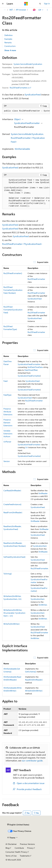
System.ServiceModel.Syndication (28, 64)
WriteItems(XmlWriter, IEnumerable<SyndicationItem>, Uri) (14, 613)
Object (17, 119)
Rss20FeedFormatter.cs (20, 88)
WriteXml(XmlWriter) (34, 691)
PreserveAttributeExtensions (8, 412)
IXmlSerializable (22, 149)
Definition (9, 35)
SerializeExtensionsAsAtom (8, 434)
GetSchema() (31, 672)
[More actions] (47, 10)
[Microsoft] (26, 4)
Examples (8, 39)
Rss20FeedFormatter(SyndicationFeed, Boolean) (13, 290)
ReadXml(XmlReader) (34, 680)
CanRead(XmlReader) (12, 490)
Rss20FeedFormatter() (13, 273)
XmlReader (43, 493)
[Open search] (40, 4)
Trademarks (25, 856)
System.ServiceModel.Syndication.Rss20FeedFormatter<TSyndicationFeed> (28, 138)
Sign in (47, 3)
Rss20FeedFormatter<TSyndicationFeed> (22, 244)
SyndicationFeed (33, 94)
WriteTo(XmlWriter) (12, 624)
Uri (26, 447)
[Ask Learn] (34, 10)
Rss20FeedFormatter (36, 279)
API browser (21, 10)
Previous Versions (27, 844)
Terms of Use (11, 856)
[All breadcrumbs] (5, 10)
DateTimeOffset (31, 370)
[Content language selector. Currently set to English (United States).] (18, 825)
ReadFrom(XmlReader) (13, 512)
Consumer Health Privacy (16, 852)
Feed (5, 381)
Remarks (8, 42)
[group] (26, 111)
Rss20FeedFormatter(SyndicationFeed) (13, 310)
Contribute (19, 848)
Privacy (30, 848)
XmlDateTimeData (35, 367)
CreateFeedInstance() (12, 504)
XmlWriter (43, 605)
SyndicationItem (40, 546)
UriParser (7, 442)
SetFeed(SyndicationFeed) (14, 557)
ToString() (8, 574)
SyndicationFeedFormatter (27, 123)
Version (7, 461)
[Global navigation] (3, 4)
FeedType (7, 395)
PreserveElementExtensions (8, 423)
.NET (11, 10)
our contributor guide (32, 760)
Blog (7, 848)
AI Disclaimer (11, 844)
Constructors (10, 46)
